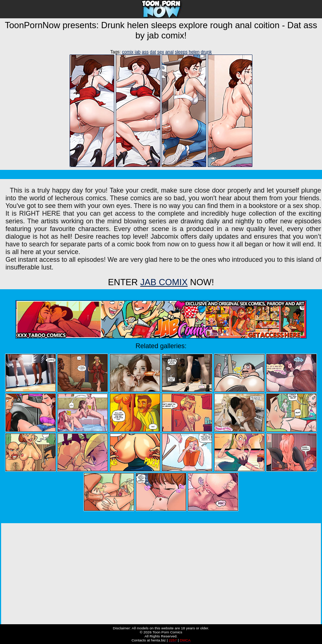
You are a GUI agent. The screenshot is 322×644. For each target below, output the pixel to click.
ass (145, 52)
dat (153, 52)
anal (169, 52)
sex (161, 52)
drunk (206, 52)
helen (194, 52)
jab (138, 52)
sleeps (181, 52)
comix (128, 52)
